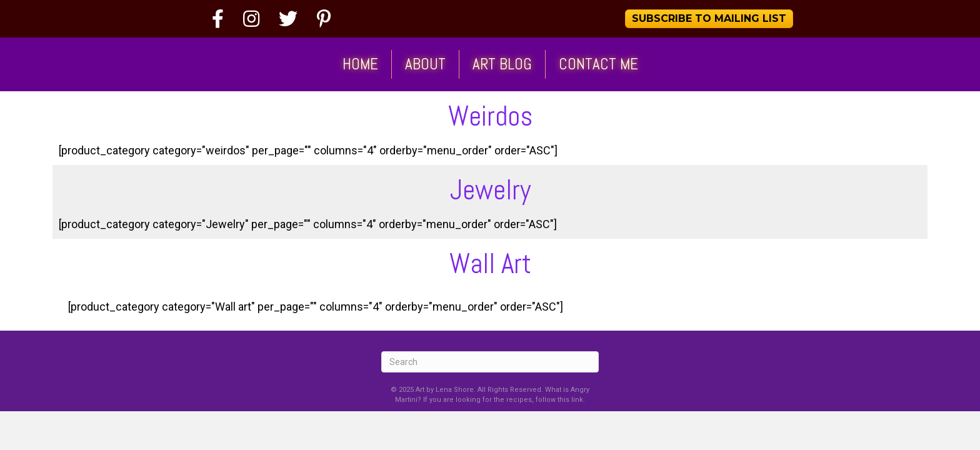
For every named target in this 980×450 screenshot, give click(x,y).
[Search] (490, 362)
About (425, 64)
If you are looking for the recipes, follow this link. (504, 400)
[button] (709, 19)
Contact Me (598, 64)
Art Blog (502, 64)
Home (360, 64)
